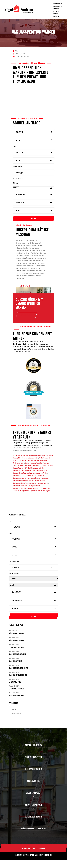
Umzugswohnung (45, 496)
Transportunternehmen (31, 474)
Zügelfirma (25, 499)
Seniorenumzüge (19, 471)
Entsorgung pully (15, 690)
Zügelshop (56, 9)
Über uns (56, 14)
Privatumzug (57, 4)
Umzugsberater (30, 479)
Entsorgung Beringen (16, 697)
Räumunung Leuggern (16, 649)
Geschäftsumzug (29, 464)
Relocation (44, 469)
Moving (15, 469)
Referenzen (56, 11)
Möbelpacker (23, 466)
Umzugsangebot (18, 479)
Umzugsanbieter (38, 476)
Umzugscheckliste (42, 479)
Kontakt (56, 16)
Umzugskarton (18, 484)
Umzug (15, 476)
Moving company (24, 469)
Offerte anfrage (27, 320)
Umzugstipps (30, 491)
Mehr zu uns (25, 291)
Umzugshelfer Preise (40, 481)
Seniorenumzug (30, 471)
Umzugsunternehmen (20, 494)
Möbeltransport (44, 466)
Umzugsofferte (33, 486)
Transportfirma (18, 474)
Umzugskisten (28, 484)
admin (16, 51)
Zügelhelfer (33, 499)
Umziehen (44, 474)
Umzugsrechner (29, 489)
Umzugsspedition (19, 491)
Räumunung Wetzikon (16, 669)
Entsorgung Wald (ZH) (16, 656)
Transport (47, 471)
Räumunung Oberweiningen (18, 683)
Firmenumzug (57, 6)
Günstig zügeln (40, 464)
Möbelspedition (33, 466)
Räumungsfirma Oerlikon (18, 662)
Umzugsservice (40, 489)
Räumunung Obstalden (17, 704)
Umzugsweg (34, 496)
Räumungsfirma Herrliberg (18, 676)
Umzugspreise (18, 489)
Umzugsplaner (44, 486)
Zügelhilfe (41, 499)
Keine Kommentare (21, 57)
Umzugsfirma (28, 481)
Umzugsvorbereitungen (21, 496)
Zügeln (48, 499)
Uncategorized (16, 721)
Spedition (40, 471)
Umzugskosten (39, 484)
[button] (33, 758)
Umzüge (50, 474)
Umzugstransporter (42, 491)
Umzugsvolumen (34, 494)
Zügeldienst (17, 499)
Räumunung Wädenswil (17, 642)
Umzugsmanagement (20, 486)
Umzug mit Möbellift (25, 476)
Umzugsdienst (18, 481)
